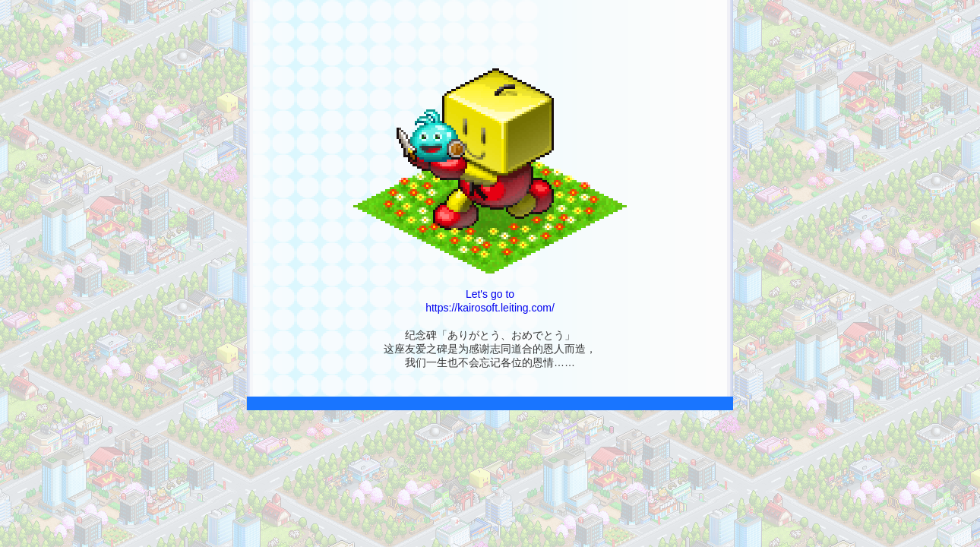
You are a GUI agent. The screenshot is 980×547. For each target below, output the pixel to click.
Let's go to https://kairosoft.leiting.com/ (490, 289)
